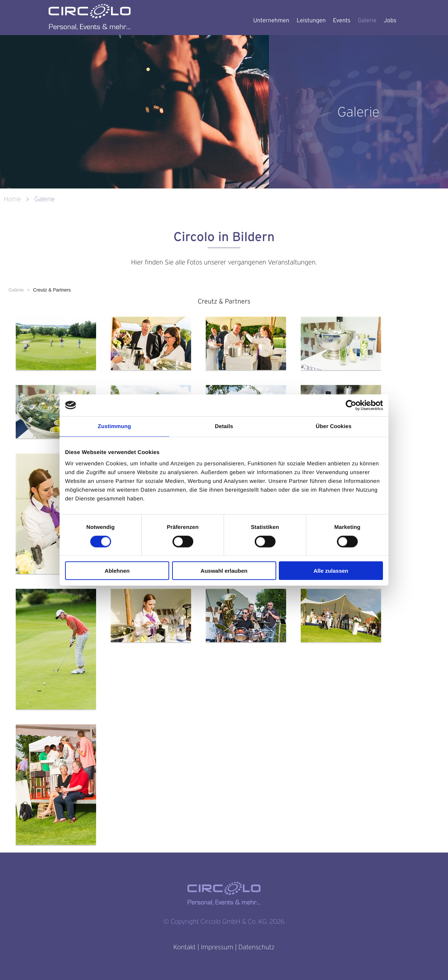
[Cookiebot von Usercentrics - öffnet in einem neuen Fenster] (351, 405)
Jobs (390, 20)
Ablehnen (117, 571)
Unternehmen (271, 20)
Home (13, 199)
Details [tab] (224, 426)
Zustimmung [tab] (115, 426)
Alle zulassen (331, 571)
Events (342, 20)
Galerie (367, 20)
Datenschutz (256, 947)
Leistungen (311, 20)
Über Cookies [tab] (334, 426)
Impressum (217, 947)
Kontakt (184, 947)
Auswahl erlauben (224, 571)
